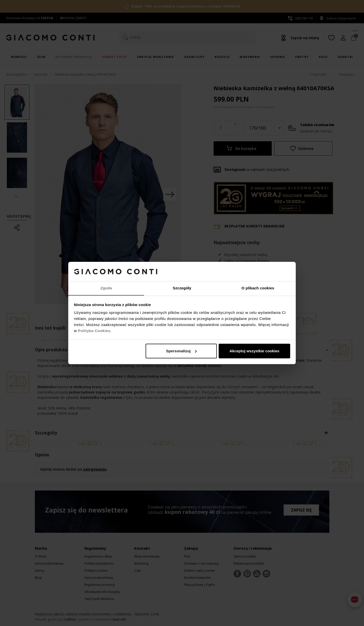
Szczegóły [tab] (182, 288)
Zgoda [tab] (106, 288)
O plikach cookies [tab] (258, 288)
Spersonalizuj (181, 351)
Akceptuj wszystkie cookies (255, 351)
